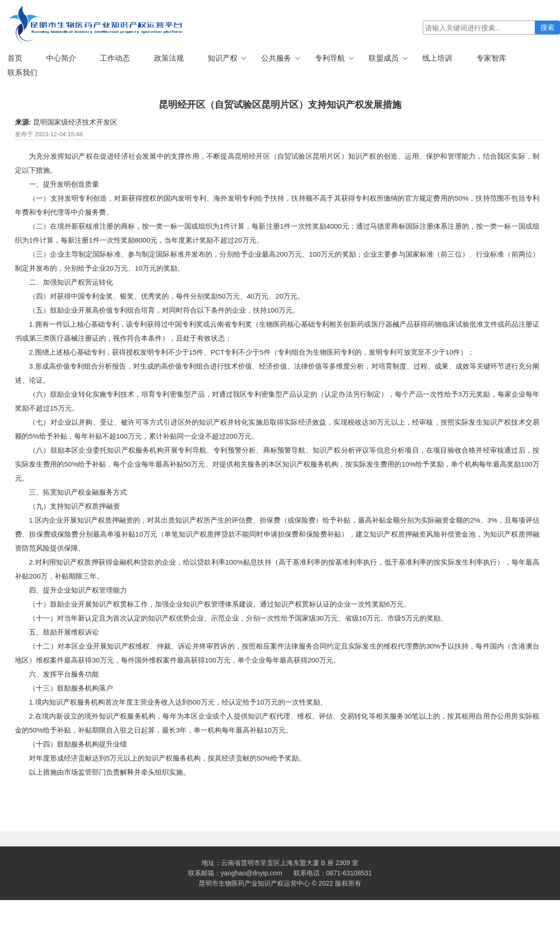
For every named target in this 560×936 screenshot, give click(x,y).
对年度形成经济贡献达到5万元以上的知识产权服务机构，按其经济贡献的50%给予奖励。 (167, 758)
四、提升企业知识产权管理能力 (78, 590)
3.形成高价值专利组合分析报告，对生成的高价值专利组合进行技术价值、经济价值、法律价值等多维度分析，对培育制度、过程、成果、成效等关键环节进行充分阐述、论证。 (277, 373)
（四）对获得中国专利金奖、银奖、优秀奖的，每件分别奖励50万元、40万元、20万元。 (167, 296)
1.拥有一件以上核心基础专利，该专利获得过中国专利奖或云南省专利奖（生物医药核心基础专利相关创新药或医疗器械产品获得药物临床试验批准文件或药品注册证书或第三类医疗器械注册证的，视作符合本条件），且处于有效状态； (277, 331)
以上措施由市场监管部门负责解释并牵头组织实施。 (109, 772)
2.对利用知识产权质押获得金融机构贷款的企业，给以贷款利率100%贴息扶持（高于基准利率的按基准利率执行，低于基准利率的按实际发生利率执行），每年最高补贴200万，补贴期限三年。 (277, 569)
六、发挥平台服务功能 (64, 674)
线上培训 (437, 58)
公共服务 (276, 58)
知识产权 (223, 58)
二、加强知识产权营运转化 (71, 282)
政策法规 (169, 58)
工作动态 (115, 58)
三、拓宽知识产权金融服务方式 (78, 492)
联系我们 (22, 73)
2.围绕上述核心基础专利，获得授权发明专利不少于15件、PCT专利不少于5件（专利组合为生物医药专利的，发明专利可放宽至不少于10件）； (252, 352)
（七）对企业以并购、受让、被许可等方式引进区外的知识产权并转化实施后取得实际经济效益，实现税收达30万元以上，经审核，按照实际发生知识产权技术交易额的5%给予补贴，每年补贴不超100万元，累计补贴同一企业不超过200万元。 (277, 429)
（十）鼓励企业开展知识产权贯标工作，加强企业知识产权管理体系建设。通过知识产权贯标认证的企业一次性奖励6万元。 (220, 604)
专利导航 (330, 58)
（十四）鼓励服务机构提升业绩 (78, 744)
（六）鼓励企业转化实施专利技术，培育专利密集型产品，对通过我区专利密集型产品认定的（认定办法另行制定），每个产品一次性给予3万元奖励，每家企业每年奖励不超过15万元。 (277, 401)
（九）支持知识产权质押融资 (74, 506)
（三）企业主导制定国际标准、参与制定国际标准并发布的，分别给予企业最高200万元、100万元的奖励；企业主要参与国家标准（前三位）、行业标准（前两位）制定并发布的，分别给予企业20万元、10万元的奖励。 (277, 261)
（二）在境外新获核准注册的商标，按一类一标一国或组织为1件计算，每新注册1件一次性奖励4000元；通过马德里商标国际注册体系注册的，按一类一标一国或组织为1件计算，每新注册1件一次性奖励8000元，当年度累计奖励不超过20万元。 (277, 233)
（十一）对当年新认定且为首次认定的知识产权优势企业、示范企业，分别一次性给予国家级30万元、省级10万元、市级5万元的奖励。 (239, 618)
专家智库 (491, 58)
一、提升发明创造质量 (64, 184)
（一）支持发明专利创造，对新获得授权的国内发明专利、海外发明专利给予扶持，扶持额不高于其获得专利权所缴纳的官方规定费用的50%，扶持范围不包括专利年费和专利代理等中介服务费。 (277, 205)
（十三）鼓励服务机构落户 (71, 688)
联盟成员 (384, 58)
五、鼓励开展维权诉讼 (64, 632)
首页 (15, 58)
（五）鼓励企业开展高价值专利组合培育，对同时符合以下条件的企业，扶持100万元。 (164, 310)
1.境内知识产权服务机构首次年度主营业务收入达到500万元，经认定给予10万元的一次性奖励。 (178, 702)
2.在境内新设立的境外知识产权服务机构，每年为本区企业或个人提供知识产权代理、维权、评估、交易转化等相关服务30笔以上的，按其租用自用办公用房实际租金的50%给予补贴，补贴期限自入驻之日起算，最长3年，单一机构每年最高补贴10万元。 (277, 723)
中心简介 (61, 58)
